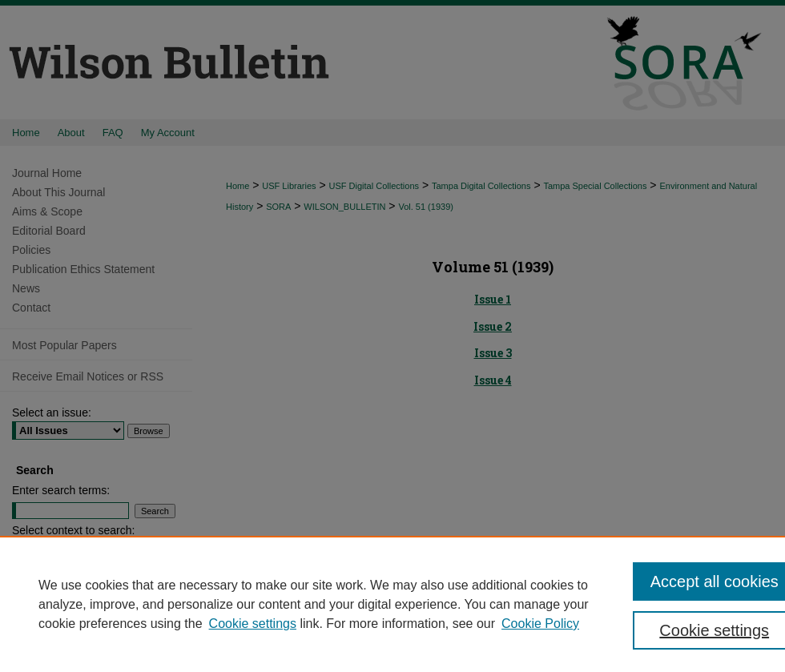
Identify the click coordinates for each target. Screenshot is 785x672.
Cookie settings (253, 624)
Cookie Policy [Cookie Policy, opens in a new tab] (540, 624)
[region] (392, 604)
